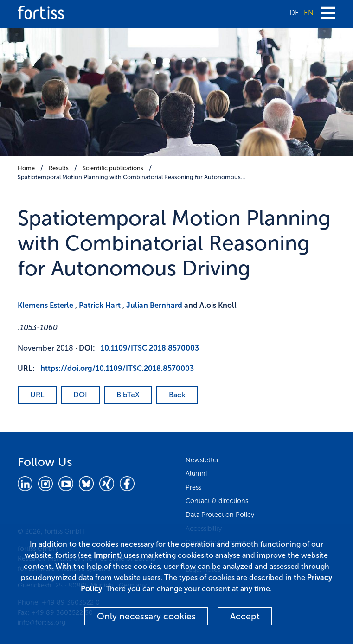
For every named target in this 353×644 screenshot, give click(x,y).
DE (294, 13)
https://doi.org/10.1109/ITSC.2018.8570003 (117, 368)
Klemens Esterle (45, 305)
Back (177, 395)
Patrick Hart (100, 305)
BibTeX (128, 395)
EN (309, 13)
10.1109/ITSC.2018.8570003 (150, 348)
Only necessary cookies (146, 616)
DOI (80, 395)
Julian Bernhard (154, 305)
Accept (245, 616)
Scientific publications (113, 168)
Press (193, 487)
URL (37, 395)
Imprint (107, 555)
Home (26, 168)
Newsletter (202, 460)
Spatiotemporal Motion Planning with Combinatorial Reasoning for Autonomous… (132, 177)
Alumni (196, 473)
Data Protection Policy (220, 515)
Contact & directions (217, 501)
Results (59, 168)
